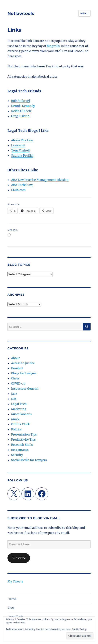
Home (12, 599)
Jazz (14, 394)
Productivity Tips (23, 440)
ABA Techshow (22, 185)
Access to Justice (23, 363)
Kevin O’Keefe (21, 111)
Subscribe (19, 558)
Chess (15, 378)
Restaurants (20, 450)
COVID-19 (18, 383)
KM (14, 399)
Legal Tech (19, 404)
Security (17, 455)
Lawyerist (18, 145)
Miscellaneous (21, 414)
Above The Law (22, 140)
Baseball (17, 368)
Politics (16, 429)
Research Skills (22, 445)
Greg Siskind (20, 116)
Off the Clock (20, 424)
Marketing (19, 409)
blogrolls (53, 46)
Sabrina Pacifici (22, 155)
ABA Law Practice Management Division (40, 180)
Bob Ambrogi (21, 101)
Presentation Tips (24, 434)
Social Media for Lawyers (29, 460)
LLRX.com (18, 190)
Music (15, 419)
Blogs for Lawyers (24, 373)
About (15, 358)
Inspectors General (25, 389)
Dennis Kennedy (23, 106)
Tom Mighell (20, 150)
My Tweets (15, 581)
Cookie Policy (79, 629)
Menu (84, 13)
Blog (11, 608)
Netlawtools (21, 13)
